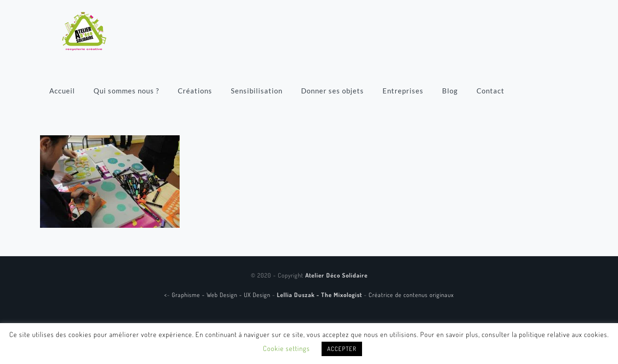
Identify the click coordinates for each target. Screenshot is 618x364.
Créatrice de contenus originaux (411, 295)
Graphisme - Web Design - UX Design (222, 295)
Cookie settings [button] (286, 348)
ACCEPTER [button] (342, 349)
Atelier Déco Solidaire (336, 275)
